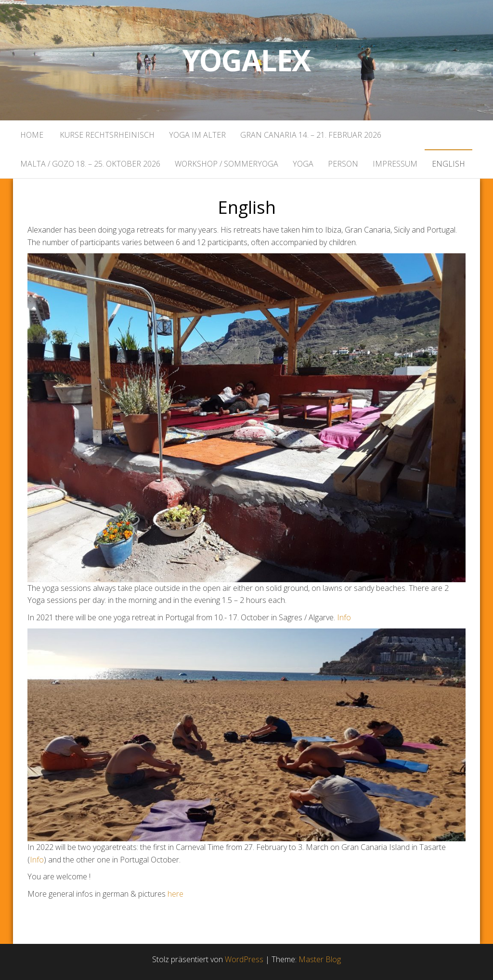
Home (32, 135)
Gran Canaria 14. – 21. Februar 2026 (311, 135)
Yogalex (247, 60)
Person (343, 164)
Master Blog (320, 959)
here (175, 894)
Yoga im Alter (197, 135)
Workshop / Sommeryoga (227, 164)
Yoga (303, 164)
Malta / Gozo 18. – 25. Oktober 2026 (90, 164)
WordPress (244, 959)
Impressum (395, 164)
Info (344, 617)
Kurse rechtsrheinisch (106, 135)
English (448, 164)
